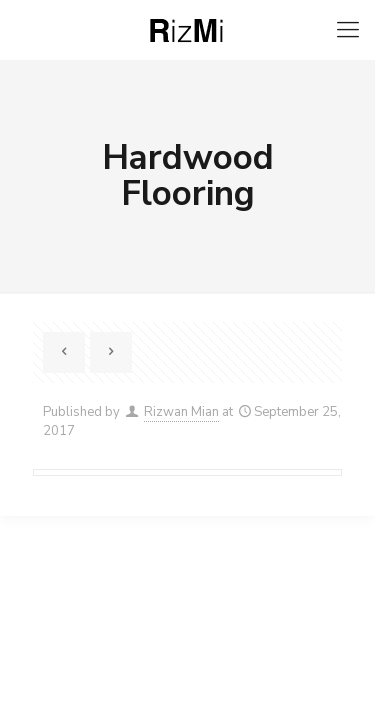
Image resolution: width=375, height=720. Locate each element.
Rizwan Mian (181, 412)
